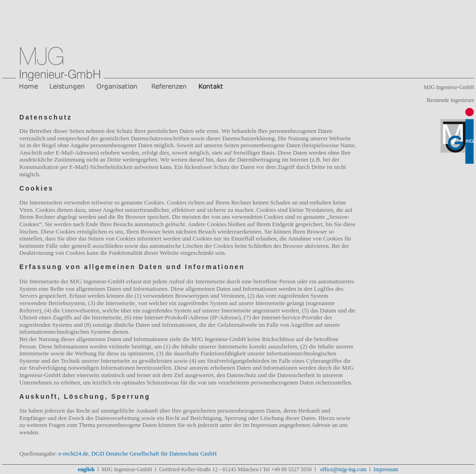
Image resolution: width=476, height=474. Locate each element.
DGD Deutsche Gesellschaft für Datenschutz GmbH (154, 453)
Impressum (386, 469)
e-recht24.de (74, 453)
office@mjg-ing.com (342, 469)
